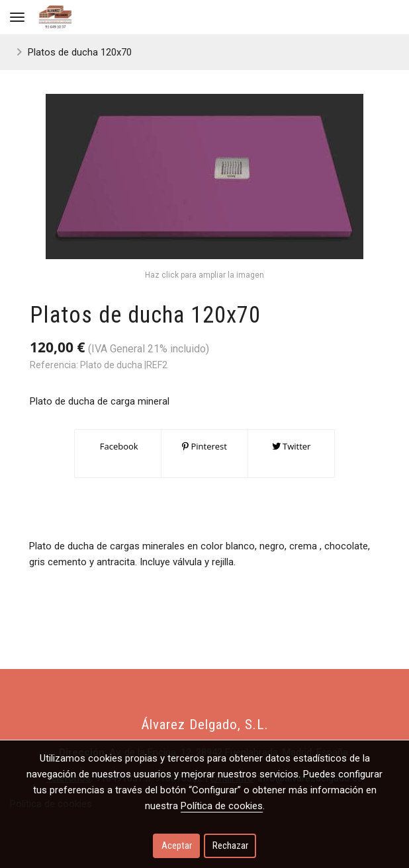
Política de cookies (222, 806)
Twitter (292, 446)
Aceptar (177, 846)
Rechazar (230, 846)
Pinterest (204, 446)
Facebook (117, 446)
